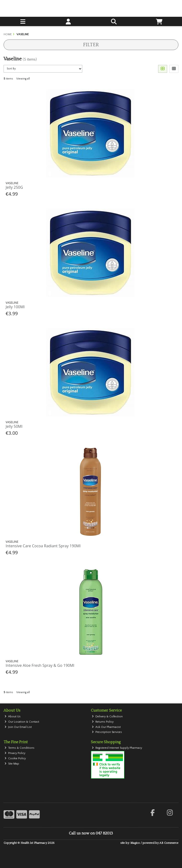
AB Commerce (169, 843)
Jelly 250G (14, 187)
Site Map (12, 764)
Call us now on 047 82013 (91, 833)
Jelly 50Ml (14, 426)
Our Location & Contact (22, 722)
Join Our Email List (18, 727)
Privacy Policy (15, 753)
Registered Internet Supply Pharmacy (117, 748)
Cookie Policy (15, 758)
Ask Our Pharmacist (106, 727)
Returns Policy (103, 722)
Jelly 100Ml (15, 307)
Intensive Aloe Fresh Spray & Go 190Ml (40, 665)
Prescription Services (107, 732)
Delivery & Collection (107, 717)
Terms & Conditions (19, 748)
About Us (13, 717)
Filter (91, 45)
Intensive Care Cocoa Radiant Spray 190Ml (43, 546)
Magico (135, 843)
